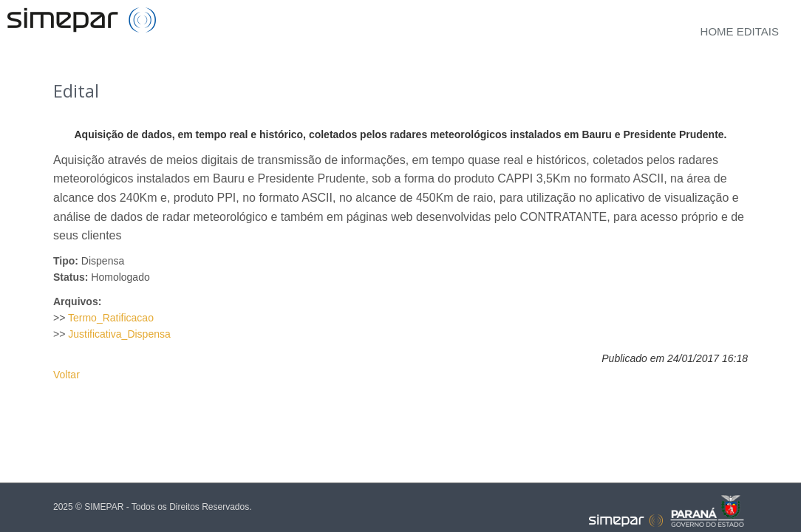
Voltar (67, 375)
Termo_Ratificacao (111, 318)
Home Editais (740, 31)
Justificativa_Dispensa (119, 334)
